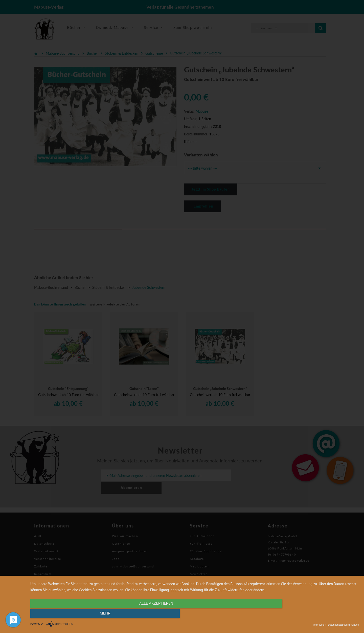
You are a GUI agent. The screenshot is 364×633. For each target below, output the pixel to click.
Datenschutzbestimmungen (343, 625)
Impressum (320, 625)
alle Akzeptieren (145, 615)
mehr (310, 615)
